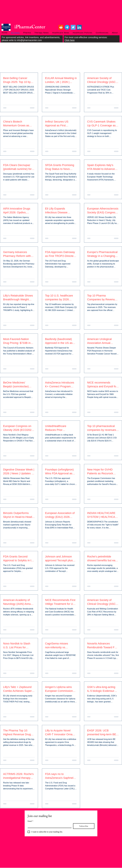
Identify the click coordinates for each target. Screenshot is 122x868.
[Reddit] (61, 27)
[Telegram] (67, 27)
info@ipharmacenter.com (29, 40)
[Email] (49, 826)
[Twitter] (73, 27)
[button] (27, 33)
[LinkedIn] (79, 27)
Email (30, 821)
